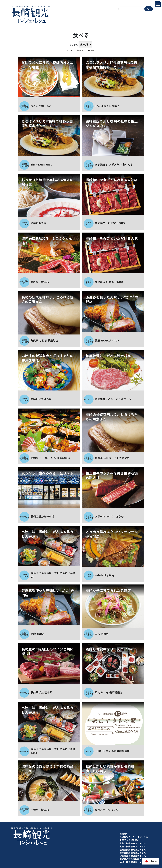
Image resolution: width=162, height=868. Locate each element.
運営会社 (124, 834)
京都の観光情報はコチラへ (133, 843)
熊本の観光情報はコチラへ (133, 853)
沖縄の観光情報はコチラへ (133, 862)
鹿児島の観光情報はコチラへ (134, 859)
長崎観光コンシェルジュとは (134, 837)
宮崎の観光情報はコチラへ (133, 856)
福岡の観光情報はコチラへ (133, 850)
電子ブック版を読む (130, 840)
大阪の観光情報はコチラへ (133, 846)
